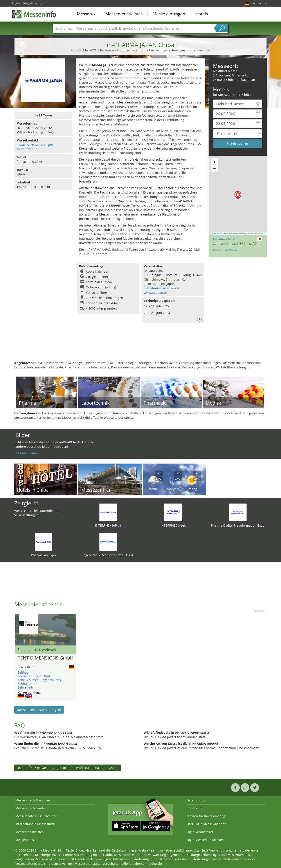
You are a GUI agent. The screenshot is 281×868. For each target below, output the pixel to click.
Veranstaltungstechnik (34, 676)
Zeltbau (23, 672)
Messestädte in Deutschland (36, 816)
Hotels (202, 14)
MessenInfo (34, 14)
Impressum (195, 808)
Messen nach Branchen (33, 800)
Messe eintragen (169, 14)
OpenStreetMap (240, 234)
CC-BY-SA (262, 234)
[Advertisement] (140, 346)
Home (21, 768)
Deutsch (259, 3)
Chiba (113, 768)
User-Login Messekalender (206, 824)
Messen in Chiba (225, 250)
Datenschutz (196, 800)
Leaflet (218, 234)
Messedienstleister (124, 14)
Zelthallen (25, 684)
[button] (238, 195)
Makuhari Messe (225, 239)
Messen (86, 14)
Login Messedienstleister (205, 840)
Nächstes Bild (74, 630)
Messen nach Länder (31, 808)
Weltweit (41, 768)
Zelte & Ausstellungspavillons (39, 680)
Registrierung (33, 3)
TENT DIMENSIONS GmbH (45, 658)
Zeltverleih (25, 687)
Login (16, 3)
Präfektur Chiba (87, 768)
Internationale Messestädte (36, 824)
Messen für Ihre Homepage (207, 816)
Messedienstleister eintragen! (39, 710)
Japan (62, 768)
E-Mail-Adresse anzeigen (35, 145)
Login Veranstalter (200, 832)
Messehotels (25, 840)
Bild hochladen (27, 453)
